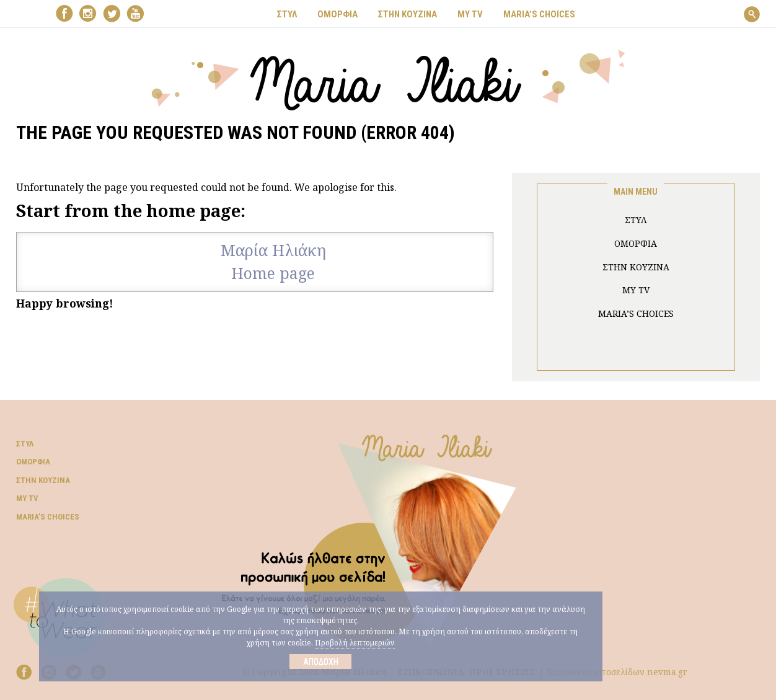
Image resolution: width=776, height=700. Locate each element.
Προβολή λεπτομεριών (355, 643)
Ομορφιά (33, 462)
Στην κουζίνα (43, 480)
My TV (27, 498)
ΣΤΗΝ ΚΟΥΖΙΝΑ (408, 14)
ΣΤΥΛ (287, 14)
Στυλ (25, 444)
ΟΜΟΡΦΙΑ (337, 14)
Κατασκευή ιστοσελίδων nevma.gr (617, 672)
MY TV (470, 14)
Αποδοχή (321, 662)
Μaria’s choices (539, 14)
